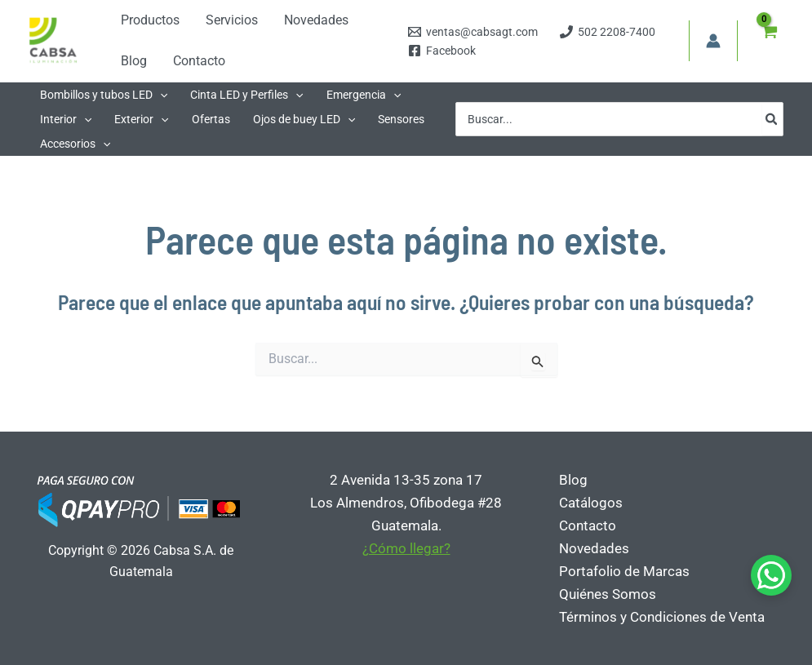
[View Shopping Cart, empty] (769, 41)
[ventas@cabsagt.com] (473, 32)
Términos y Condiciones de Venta (662, 617)
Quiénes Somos (608, 594)
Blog (573, 480)
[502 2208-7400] (608, 32)
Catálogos (591, 503)
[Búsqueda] (772, 119)
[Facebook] (442, 51)
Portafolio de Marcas (624, 571)
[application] (160, 95)
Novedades (594, 548)
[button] (104, 95)
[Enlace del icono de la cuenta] (713, 41)
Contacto (588, 525)
